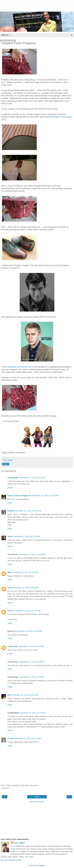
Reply (10, 488)
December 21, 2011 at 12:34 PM (27, 536)
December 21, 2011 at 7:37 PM (28, 611)
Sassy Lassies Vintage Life (19, 496)
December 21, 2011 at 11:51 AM (32, 478)
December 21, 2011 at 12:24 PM (28, 511)
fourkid (11, 511)
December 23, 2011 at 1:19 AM (33, 713)
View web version (37, 802)
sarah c (11, 611)
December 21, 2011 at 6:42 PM (26, 588)
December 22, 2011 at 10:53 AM (25, 695)
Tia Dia (11, 738)
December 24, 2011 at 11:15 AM (28, 738)
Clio (9, 695)
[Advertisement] (37, 7)
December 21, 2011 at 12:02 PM (45, 496)
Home (37, 797)
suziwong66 (13, 478)
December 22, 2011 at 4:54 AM (32, 662)
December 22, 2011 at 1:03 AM (31, 646)
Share (6, 464)
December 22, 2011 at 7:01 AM (32, 677)
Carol (10, 588)
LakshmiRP (13, 646)
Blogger (42, 865)
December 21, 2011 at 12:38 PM (32, 554)
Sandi (10, 536)
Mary (10, 572)
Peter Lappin (19, 843)
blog (63, 370)
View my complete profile (11, 860)
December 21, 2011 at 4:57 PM (25, 572)
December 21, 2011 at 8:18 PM (29, 631)
